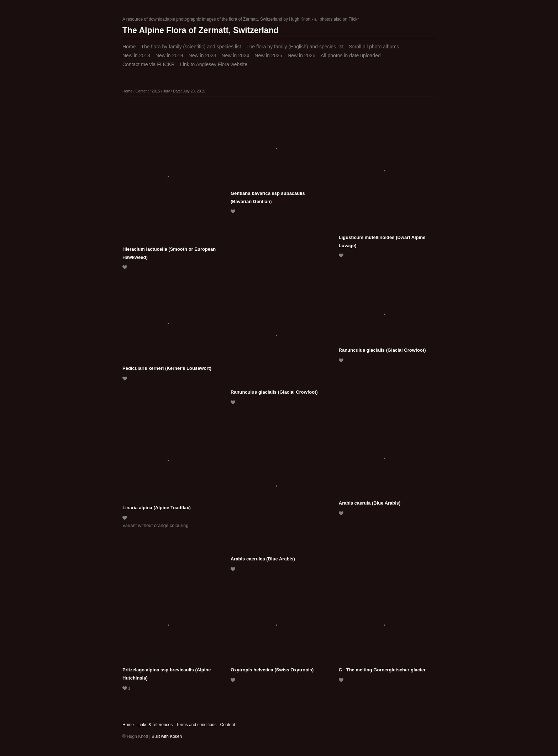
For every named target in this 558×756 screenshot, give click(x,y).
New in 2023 (202, 55)
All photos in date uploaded (351, 55)
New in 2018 (136, 55)
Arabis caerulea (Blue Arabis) (263, 559)
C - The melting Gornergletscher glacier (382, 670)
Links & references (155, 725)
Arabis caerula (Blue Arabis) (370, 503)
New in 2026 (301, 55)
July (166, 91)
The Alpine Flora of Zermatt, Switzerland (201, 30)
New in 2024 (235, 55)
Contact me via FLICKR (149, 64)
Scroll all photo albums (374, 47)
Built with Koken (167, 736)
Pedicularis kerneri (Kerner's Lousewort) (167, 368)
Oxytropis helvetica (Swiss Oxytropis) (272, 670)
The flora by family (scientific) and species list (191, 47)
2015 (156, 91)
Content (142, 91)
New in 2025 (268, 55)
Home (129, 47)
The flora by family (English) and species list (295, 47)
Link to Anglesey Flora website (214, 64)
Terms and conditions (196, 725)
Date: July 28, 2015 (189, 91)
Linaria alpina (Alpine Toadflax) (157, 508)
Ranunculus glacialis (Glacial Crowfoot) (274, 392)
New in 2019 (169, 55)
